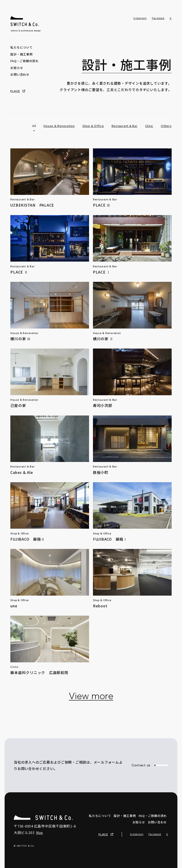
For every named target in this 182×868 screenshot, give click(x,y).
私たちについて (21, 47)
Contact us (150, 765)
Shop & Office (93, 126)
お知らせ (17, 68)
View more (91, 696)
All (34, 126)
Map (40, 833)
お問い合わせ (20, 74)
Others (166, 126)
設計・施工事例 (21, 54)
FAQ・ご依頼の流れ (25, 61)
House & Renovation (59, 126)
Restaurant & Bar (125, 126)
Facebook (158, 18)
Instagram (140, 18)
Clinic (149, 126)
